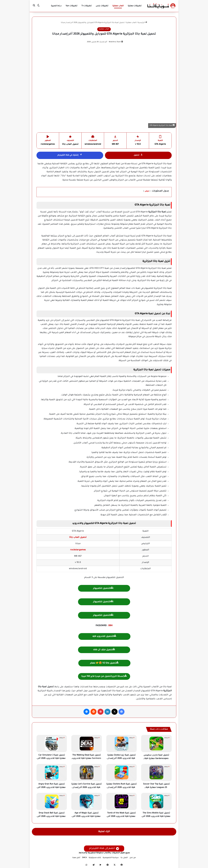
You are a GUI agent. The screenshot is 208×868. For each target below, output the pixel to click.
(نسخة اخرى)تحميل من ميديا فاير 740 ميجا (104, 676)
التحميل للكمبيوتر (103, 588)
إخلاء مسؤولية (95, 858)
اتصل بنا (124, 858)
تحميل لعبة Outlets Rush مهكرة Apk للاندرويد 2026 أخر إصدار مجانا (121, 787)
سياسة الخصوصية (111, 858)
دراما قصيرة (56, 6)
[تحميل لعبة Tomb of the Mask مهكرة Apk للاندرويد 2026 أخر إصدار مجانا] (122, 801)
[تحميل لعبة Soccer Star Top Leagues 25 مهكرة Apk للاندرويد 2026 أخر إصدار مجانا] (156, 772)
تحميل (138, 155)
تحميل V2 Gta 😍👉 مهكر (104, 663)
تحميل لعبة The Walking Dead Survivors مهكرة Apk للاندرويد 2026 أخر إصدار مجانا (87, 759)
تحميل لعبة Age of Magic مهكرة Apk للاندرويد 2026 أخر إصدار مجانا (87, 816)
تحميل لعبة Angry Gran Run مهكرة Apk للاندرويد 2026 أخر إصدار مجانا (52, 787)
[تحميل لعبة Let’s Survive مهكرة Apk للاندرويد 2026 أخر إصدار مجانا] (87, 772)
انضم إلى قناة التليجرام (104, 849)
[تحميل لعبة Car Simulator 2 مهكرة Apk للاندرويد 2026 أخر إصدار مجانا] (52, 744)
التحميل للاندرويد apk (104, 636)
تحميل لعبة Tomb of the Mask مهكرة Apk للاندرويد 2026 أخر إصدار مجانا (121, 816)
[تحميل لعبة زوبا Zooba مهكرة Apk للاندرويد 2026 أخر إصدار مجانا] (122, 744)
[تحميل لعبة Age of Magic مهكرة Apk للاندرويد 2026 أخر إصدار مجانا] (87, 801)
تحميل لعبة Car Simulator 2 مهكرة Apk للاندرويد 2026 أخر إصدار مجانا (52, 759)
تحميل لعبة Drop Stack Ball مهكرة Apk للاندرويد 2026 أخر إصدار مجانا (52, 816)
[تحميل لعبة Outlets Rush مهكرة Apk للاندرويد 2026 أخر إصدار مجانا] (122, 772)
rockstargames (78, 550)
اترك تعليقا (104, 832)
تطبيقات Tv (87, 6)
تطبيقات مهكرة (135, 6)
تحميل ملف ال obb (104, 650)
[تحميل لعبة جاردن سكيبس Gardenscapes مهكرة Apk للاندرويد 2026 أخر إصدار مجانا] (156, 744)
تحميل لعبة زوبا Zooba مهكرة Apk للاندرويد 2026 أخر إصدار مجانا (121, 759)
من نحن (133, 858)
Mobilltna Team (115, 42)
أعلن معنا (76, 858)
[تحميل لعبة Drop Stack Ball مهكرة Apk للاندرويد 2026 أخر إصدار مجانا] (52, 801)
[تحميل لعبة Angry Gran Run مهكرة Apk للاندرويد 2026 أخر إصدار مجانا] (52, 772)
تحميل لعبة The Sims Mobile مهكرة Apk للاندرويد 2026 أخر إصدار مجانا (156, 816)
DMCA (84, 858)
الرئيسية (142, 23)
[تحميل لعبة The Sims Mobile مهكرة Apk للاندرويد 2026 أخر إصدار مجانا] (156, 801)
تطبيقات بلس (102, 6)
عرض (147, 191)
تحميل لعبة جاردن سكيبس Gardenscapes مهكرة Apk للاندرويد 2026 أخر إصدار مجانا (156, 759)
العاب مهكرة (118, 6)
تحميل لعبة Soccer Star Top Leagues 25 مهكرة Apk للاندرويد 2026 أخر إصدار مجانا (156, 787)
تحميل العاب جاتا (78, 538)
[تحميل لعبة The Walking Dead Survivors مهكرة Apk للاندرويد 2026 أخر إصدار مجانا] (87, 744)
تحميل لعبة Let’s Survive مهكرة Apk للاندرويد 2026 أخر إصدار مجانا (87, 787)
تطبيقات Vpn (71, 6)
